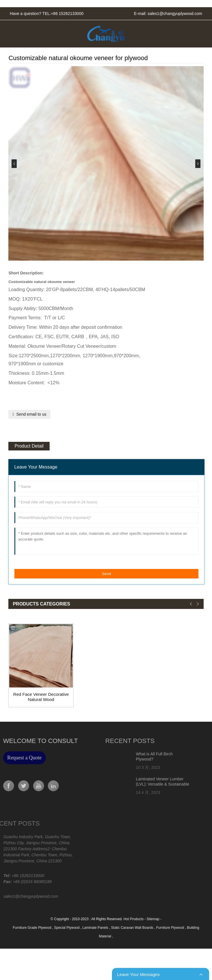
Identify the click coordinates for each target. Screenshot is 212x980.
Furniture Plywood (170, 928)
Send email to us (31, 414)
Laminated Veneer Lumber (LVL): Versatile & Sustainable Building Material (146, 784)
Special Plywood (67, 928)
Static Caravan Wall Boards (133, 928)
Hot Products (133, 919)
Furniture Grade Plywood (32, 928)
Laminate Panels (96, 928)
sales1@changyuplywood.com (175, 14)
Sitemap (153, 919)
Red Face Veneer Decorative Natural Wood (41, 697)
